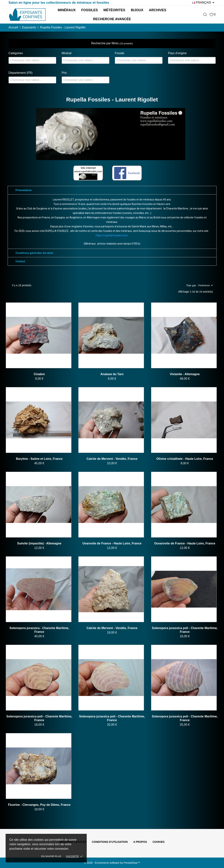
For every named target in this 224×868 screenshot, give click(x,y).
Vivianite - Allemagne (185, 374)
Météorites (114, 10)
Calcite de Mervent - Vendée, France (112, 459)
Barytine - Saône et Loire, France (39, 459)
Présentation (24, 190)
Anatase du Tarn (112, 374)
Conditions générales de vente (34, 253)
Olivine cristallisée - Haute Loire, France (185, 459)
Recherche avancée (112, 19)
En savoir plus (51, 856)
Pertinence (205, 285)
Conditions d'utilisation (110, 842)
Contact (20, 261)
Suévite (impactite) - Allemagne (39, 543)
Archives (158, 10)
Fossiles (89, 10)
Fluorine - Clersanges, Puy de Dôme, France (39, 805)
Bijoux (137, 10)
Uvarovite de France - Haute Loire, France (112, 543)
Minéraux (67, 10)
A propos (140, 842)
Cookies (159, 842)
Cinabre (39, 374)
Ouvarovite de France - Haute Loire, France (185, 543)
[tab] (112, 190)
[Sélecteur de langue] (204, 3)
